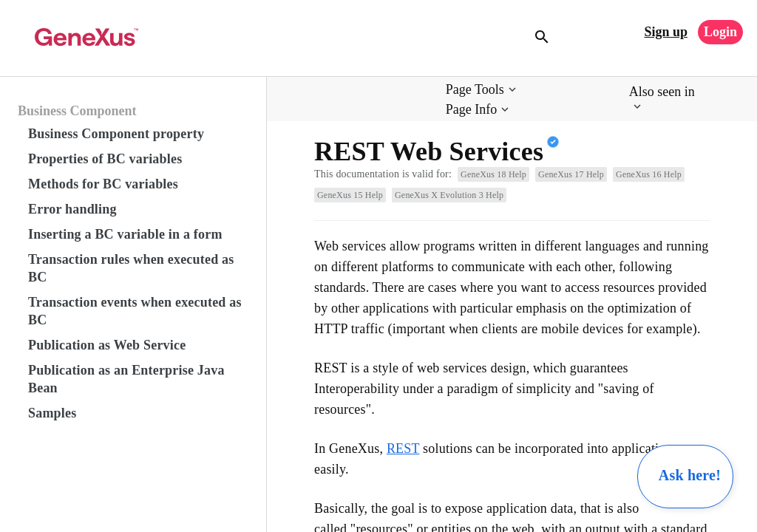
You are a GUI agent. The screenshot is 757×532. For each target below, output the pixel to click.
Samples (52, 413)
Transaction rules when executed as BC (131, 268)
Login (720, 32)
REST (403, 449)
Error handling (72, 209)
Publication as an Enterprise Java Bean (126, 379)
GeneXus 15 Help (350, 195)
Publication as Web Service (107, 345)
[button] (482, 90)
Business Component (77, 111)
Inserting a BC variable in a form (125, 234)
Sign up (666, 32)
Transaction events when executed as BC (135, 311)
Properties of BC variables (105, 159)
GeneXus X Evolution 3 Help (449, 195)
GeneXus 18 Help (493, 174)
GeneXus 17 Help (571, 174)
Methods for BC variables (103, 184)
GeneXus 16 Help (649, 174)
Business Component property (116, 134)
